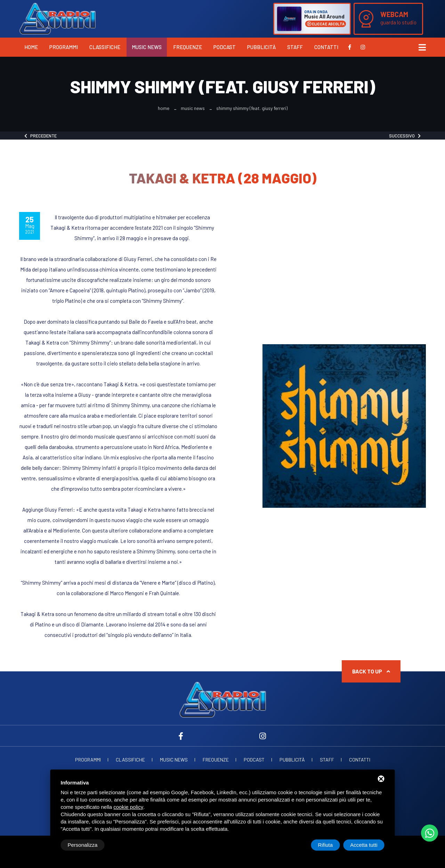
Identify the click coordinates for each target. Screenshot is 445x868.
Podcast (225, 47)
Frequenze (188, 47)
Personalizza (83, 845)
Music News (147, 47)
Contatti (326, 47)
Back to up (371, 671)
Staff (295, 47)
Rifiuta (326, 845)
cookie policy (128, 807)
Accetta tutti (364, 845)
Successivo (405, 136)
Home (31, 47)
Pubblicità (261, 47)
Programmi (64, 47)
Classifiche (105, 47)
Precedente (41, 136)
